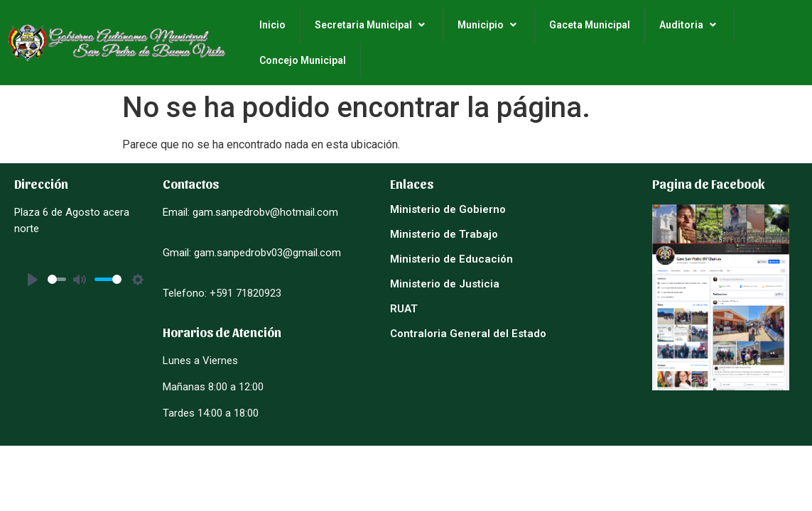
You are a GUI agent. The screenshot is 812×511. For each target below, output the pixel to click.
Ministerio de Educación (451, 259)
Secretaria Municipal (372, 25)
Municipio (489, 25)
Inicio (272, 25)
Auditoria (689, 25)
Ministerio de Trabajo (444, 234)
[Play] (33, 280)
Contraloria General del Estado (468, 334)
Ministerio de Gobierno (448, 209)
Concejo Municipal (303, 60)
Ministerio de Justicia (445, 284)
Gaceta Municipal (590, 25)
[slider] (57, 279)
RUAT (404, 309)
